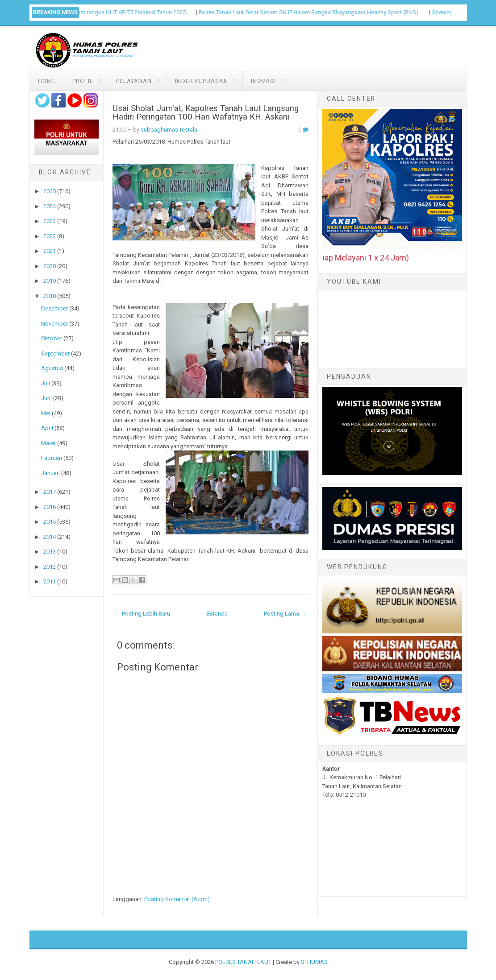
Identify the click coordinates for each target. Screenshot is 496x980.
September (55, 354)
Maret (48, 443)
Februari (52, 458)
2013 (50, 552)
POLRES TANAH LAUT (243, 962)
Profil (83, 81)
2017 (50, 492)
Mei (46, 413)
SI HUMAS (314, 962)
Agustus (52, 368)
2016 (50, 507)
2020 (50, 266)
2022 (50, 236)
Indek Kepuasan (202, 81)
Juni (46, 398)
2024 (50, 206)
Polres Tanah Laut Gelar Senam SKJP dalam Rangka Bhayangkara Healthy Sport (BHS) (316, 12)
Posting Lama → (285, 614)
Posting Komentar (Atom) (177, 899)
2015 (50, 522)
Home (47, 81)
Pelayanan (134, 81)
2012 (50, 567)
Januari (50, 473)
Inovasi (263, 81)
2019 (50, 281)
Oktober (52, 338)
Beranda (217, 614)
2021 (50, 251)
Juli (46, 383)
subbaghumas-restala (169, 130)
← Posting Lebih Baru (142, 614)
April (47, 428)
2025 (50, 191)
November (54, 324)
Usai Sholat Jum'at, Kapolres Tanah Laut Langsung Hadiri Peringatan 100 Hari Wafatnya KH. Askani (206, 113)
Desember (54, 308)
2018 (50, 296)
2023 (50, 221)
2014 (50, 537)
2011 (50, 581)
